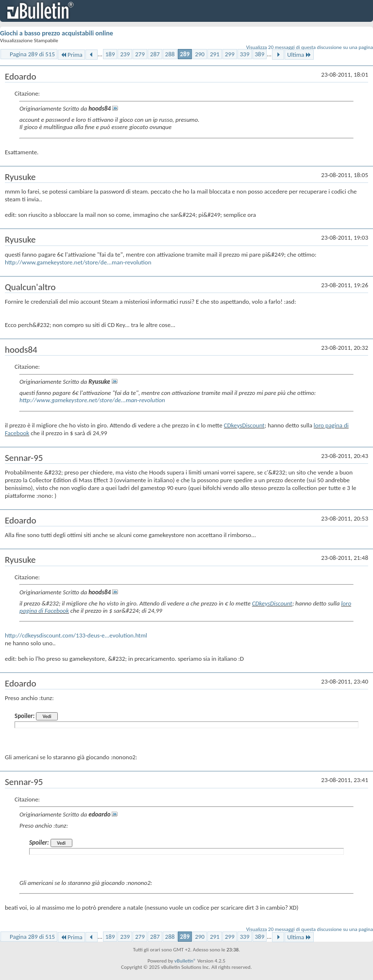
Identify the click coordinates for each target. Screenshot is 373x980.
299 (230, 54)
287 (155, 54)
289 (185, 54)
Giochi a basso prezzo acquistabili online (57, 33)
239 (125, 54)
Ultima (299, 55)
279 (140, 54)
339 (245, 54)
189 (110, 54)
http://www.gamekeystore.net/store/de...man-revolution (78, 262)
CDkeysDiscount (244, 425)
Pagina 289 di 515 (32, 54)
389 (260, 54)
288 (170, 54)
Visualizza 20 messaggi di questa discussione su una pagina (310, 47)
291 (215, 54)
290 (200, 54)
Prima (71, 55)
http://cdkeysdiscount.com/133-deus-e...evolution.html (76, 635)
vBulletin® (185, 961)
